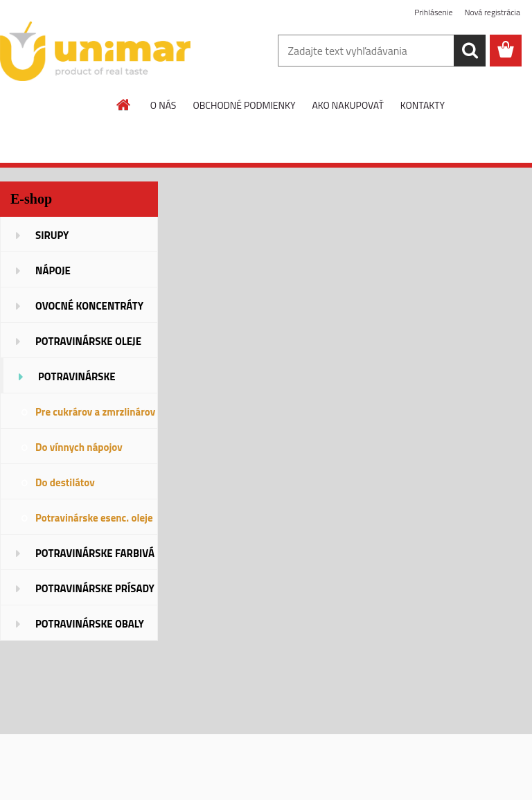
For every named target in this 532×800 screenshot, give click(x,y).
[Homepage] (124, 105)
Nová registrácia (492, 12)
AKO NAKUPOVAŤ (347, 105)
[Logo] (95, 51)
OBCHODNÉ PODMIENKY (244, 105)
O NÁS (163, 105)
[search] (470, 51)
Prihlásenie (433, 12)
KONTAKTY (423, 105)
